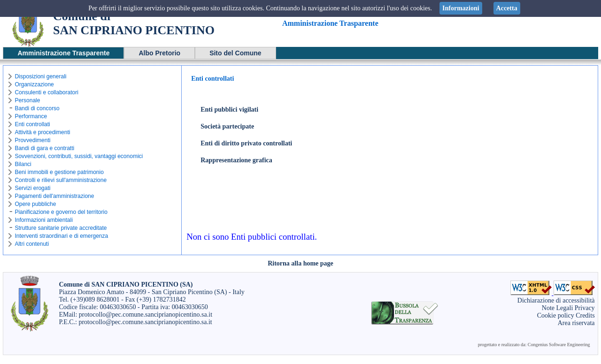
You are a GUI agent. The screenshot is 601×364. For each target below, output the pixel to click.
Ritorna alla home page (300, 263)
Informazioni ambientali (43, 220)
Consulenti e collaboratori (46, 92)
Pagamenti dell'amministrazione (54, 196)
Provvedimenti (32, 140)
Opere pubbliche (35, 204)
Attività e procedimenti (42, 132)
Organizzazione (34, 84)
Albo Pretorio (159, 53)
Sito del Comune (235, 53)
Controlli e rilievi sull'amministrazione (61, 180)
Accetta (507, 8)
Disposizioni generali (40, 76)
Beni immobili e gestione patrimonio (59, 172)
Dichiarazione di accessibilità (556, 300)
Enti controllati (32, 124)
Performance (31, 116)
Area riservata (576, 323)
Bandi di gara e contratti (44, 148)
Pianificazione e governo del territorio (61, 212)
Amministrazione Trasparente (63, 53)
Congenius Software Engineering (559, 345)
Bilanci (23, 164)
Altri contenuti (32, 244)
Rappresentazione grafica (236, 160)
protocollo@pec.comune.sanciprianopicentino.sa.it (146, 315)
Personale (27, 100)
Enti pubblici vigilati (229, 110)
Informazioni (461, 8)
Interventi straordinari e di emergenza (61, 236)
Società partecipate (227, 126)
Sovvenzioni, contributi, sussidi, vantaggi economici (79, 156)
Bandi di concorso (37, 108)
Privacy (585, 308)
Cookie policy (556, 315)
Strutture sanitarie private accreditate (61, 228)
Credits (585, 315)
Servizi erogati (32, 188)
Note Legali (557, 308)
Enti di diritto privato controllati (246, 143)
